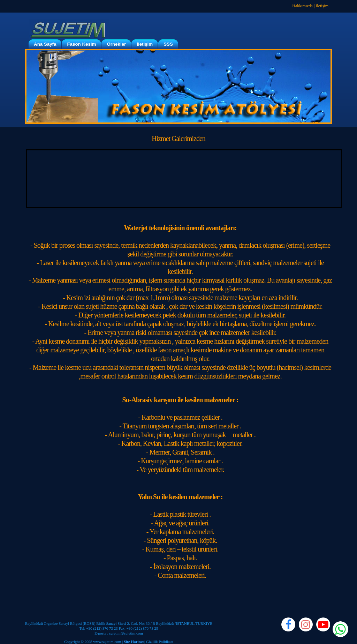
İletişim (322, 6)
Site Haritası (134, 642)
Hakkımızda (302, 6)
